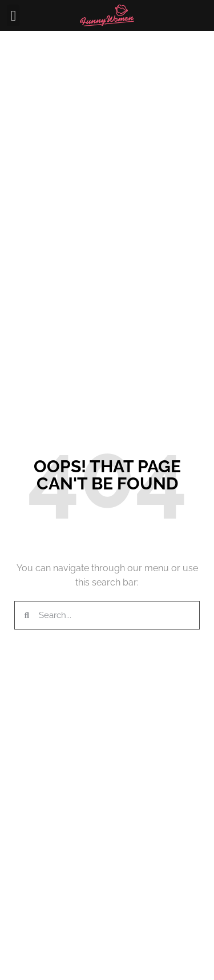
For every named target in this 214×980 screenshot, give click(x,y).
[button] (13, 15)
